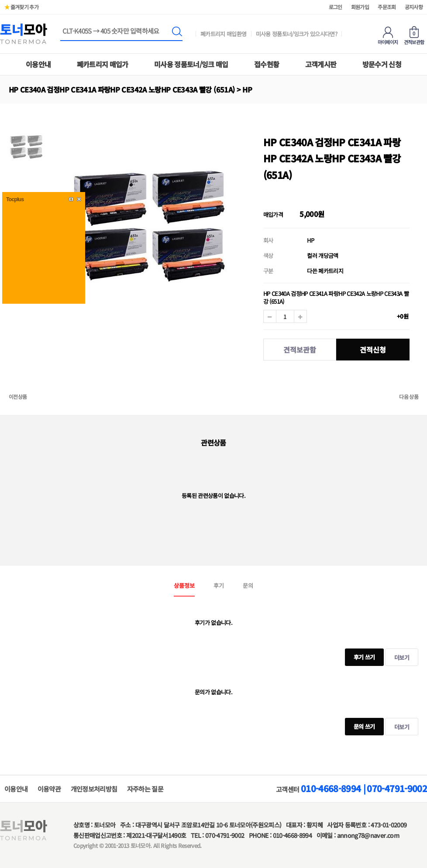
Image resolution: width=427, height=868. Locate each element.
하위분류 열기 (29, 89)
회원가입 (360, 7)
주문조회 (387, 7)
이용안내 (38, 64)
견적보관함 (300, 350)
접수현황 (267, 64)
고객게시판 (321, 64)
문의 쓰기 (360, 724)
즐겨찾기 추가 (21, 7)
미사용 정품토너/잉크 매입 (191, 64)
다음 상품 (409, 396)
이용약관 (49, 789)
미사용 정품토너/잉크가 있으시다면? (297, 34)
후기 (219, 585)
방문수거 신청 (382, 64)
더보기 (402, 657)
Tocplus (15, 199)
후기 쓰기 (360, 655)
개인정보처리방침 (94, 789)
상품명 (60, 27)
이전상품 (18, 396)
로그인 (336, 7)
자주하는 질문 (145, 789)
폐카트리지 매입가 (103, 64)
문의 (248, 585)
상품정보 (184, 585)
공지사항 (414, 7)
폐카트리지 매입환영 (224, 34)
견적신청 (373, 350)
